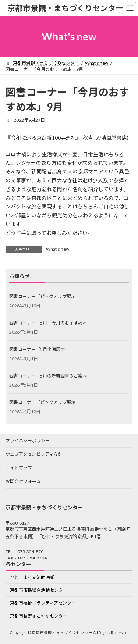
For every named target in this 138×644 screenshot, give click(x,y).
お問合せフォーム (23, 481)
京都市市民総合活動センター (39, 590)
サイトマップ (19, 468)
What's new (58, 249)
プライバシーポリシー (28, 441)
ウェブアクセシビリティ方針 (34, 454)
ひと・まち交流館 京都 (32, 577)
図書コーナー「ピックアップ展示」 (45, 296)
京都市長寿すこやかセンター (39, 616)
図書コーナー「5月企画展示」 (39, 349)
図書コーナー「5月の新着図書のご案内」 (50, 375)
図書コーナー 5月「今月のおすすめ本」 (50, 323)
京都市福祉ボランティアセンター (43, 603)
